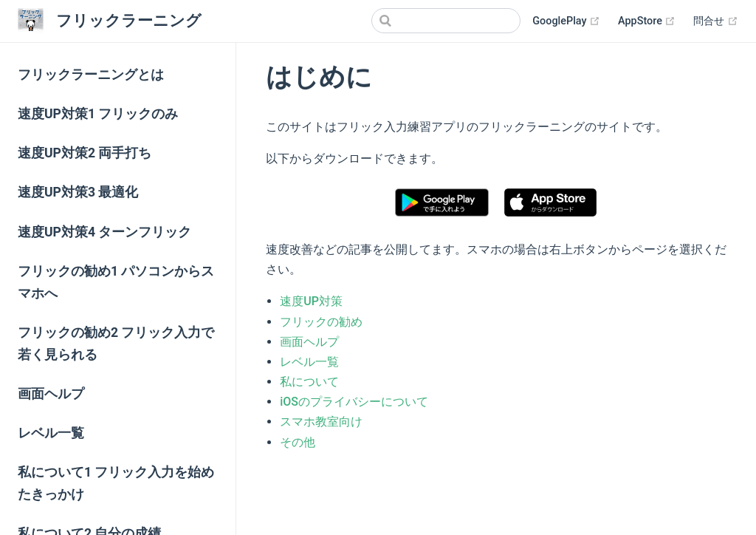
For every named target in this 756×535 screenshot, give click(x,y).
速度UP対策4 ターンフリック (104, 232)
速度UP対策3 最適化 (78, 192)
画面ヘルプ (51, 394)
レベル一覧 (51, 433)
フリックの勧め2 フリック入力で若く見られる (116, 344)
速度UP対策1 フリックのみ (98, 114)
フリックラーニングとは (91, 75)
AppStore (647, 21)
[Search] (446, 21)
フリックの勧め (321, 322)
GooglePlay (566, 21)
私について (309, 382)
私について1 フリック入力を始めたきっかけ (116, 483)
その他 (298, 442)
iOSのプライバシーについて (354, 402)
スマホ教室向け (321, 422)
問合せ (716, 21)
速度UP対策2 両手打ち (85, 153)
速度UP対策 (311, 301)
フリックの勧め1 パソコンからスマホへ (116, 282)
